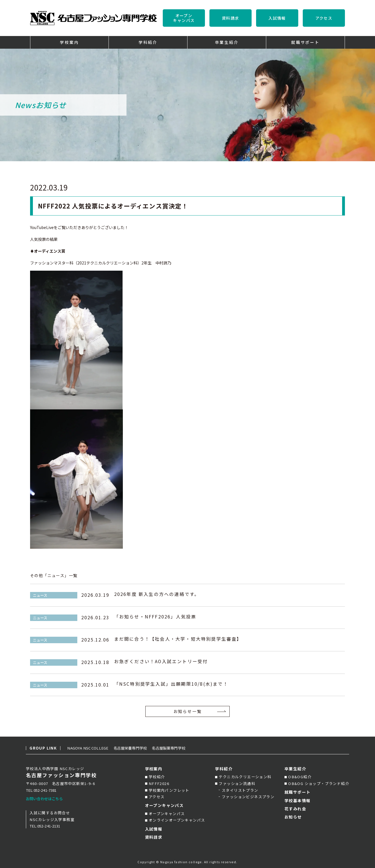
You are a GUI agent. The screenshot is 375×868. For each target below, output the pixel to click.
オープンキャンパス (184, 18)
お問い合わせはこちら (46, 799)
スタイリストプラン (240, 790)
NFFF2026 (159, 783)
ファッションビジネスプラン (248, 797)
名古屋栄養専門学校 (138, 748)
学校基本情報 (297, 800)
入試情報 (277, 18)
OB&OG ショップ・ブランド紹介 (319, 783)
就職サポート (297, 792)
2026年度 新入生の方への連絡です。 (157, 595)
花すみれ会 (295, 809)
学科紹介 (224, 769)
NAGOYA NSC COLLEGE (91, 748)
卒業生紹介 (295, 769)
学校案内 (154, 769)
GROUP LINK (43, 748)
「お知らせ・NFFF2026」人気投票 (155, 617)
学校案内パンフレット (169, 790)
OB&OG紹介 (300, 777)
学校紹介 (157, 777)
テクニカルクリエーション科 (245, 777)
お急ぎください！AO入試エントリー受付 (161, 662)
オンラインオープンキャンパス (177, 820)
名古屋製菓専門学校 (180, 748)
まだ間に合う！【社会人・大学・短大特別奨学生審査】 (178, 640)
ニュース (40, 595)
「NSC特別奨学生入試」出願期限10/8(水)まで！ (171, 685)
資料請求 (231, 18)
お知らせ (293, 817)
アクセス (324, 18)
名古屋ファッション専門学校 (61, 775)
